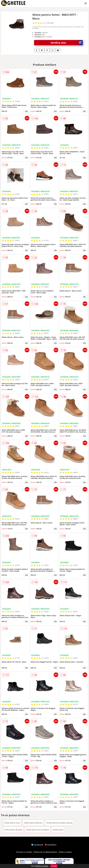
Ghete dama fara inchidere (38, 830)
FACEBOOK (37, 845)
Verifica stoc (67, 43)
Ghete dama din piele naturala (59, 823)
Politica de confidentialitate (45, 852)
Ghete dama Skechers (33, 823)
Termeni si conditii (24, 852)
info (26, 111)
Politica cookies (65, 852)
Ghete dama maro (12, 823)
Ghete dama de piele (13, 830)
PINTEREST (51, 845)
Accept (54, 866)
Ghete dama (58, 830)
